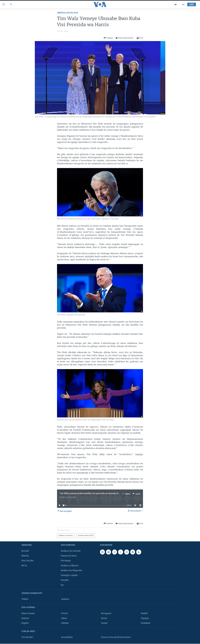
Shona (104, 618)
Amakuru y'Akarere (70, 566)
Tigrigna (145, 618)
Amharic (25, 618)
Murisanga (66, 561)
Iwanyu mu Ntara (69, 556)
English (25, 623)
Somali (104, 623)
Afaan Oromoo (28, 613)
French (64, 613)
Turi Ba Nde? (27, 637)
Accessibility (67, 637)
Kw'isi (24, 566)
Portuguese (106, 613)
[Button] (108, 38)
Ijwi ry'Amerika (69, 497)
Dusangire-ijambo (69, 575)
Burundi (25, 551)
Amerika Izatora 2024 (68, 13)
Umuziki (65, 580)
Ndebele (65, 623)
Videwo (25, 599)
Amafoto (65, 599)
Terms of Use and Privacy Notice (116, 637)
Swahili (144, 613)
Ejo (62, 585)
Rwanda (25, 556)
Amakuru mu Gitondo (71, 551)
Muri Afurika (27, 561)
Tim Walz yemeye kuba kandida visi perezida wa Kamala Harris (91, 494)
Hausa (64, 618)
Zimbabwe (146, 623)
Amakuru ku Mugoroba (71, 570)
